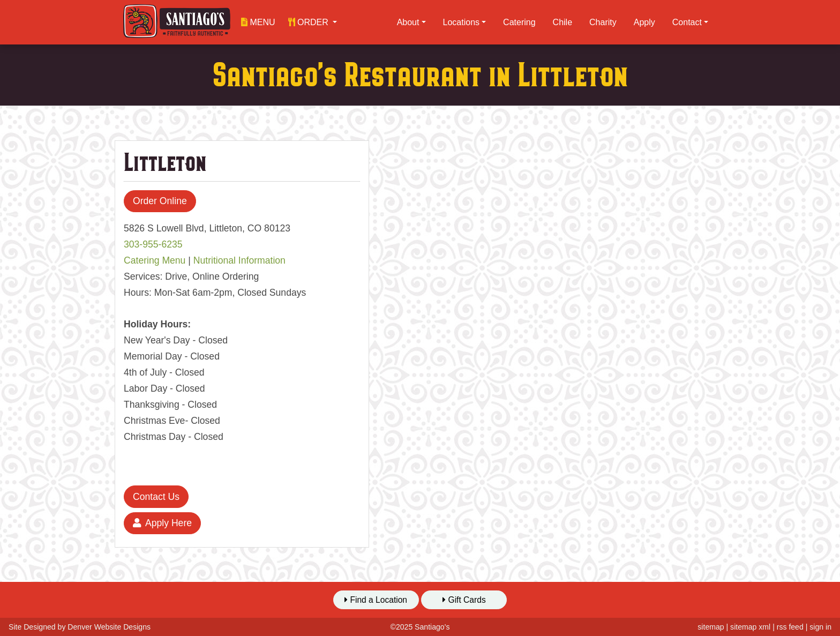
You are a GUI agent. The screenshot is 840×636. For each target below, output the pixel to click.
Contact (687, 22)
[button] (313, 22)
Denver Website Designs (109, 627)
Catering (519, 22)
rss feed (790, 627)
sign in (820, 627)
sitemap (711, 627)
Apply (644, 22)
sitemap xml (750, 627)
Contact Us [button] (156, 497)
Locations (462, 22)
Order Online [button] (160, 201)
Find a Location (376, 600)
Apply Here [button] (162, 523)
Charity (603, 22)
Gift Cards (464, 600)
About (408, 22)
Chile (562, 22)
